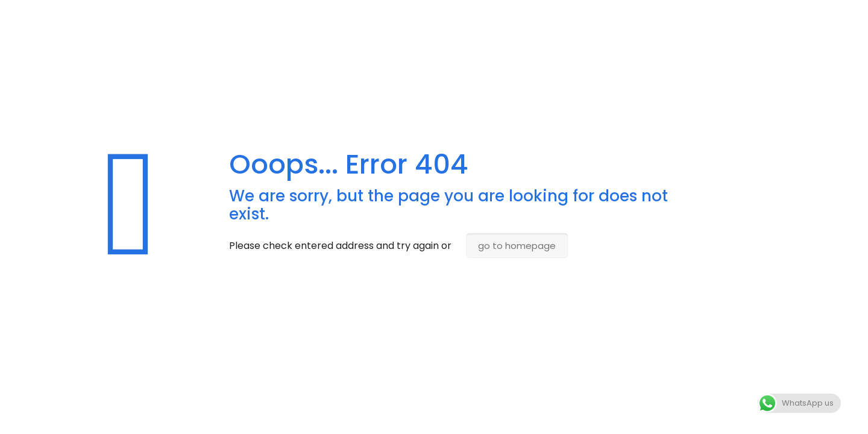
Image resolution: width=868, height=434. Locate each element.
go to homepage (517, 246)
